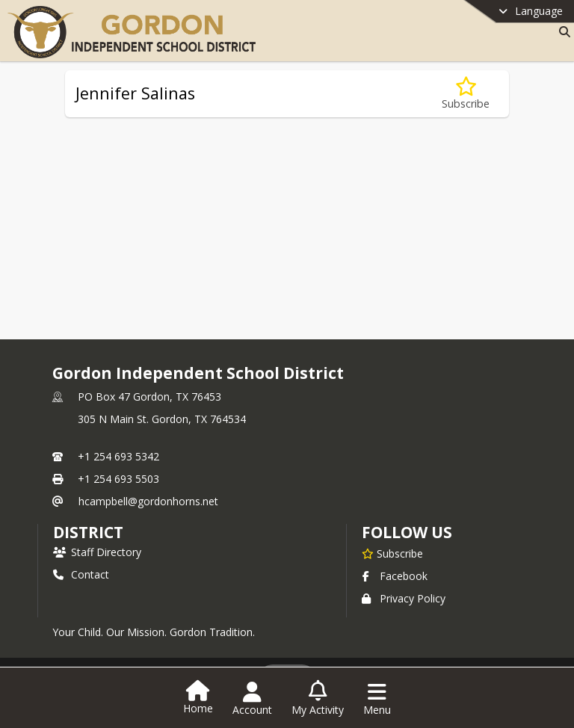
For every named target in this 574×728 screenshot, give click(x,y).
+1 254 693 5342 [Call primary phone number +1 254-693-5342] (118, 456)
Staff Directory (97, 552)
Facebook (395, 576)
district (88, 532)
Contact (81, 574)
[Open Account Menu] (252, 699)
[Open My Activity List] (318, 699)
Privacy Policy (404, 598)
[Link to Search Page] (562, 32)
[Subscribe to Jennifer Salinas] (466, 94)
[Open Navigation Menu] (377, 699)
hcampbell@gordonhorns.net (148, 501)
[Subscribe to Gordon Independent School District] (392, 553)
